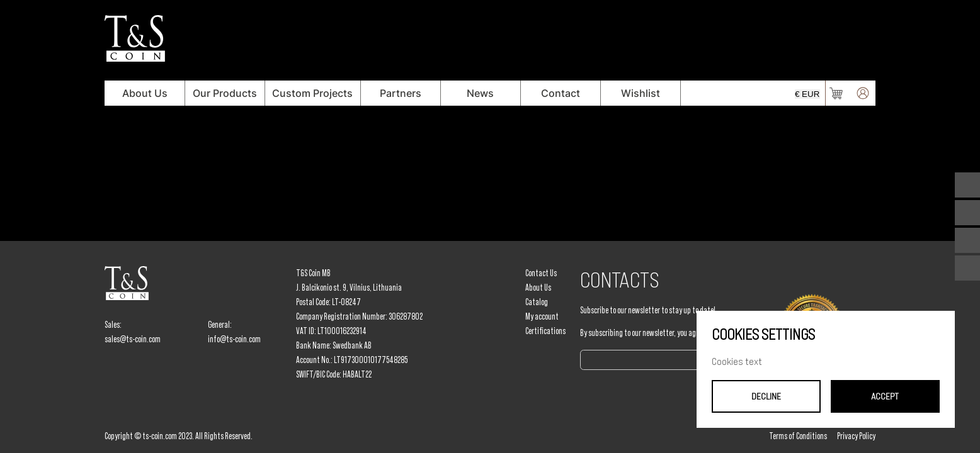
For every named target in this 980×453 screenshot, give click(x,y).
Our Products (225, 93)
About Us (145, 93)
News (480, 93)
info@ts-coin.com (234, 339)
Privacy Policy (856, 436)
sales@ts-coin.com (133, 339)
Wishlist (641, 93)
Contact (561, 93)
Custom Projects (312, 93)
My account (542, 316)
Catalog (537, 302)
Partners (401, 93)
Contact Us (541, 273)
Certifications (545, 331)
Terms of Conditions (798, 436)
